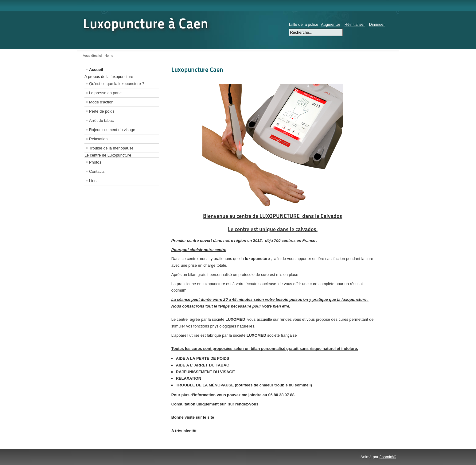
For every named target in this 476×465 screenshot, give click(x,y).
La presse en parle (105, 93)
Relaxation (98, 139)
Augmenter (331, 24)
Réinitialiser (355, 24)
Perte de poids (102, 111)
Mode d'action (101, 102)
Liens (94, 181)
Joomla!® (388, 457)
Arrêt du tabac (101, 120)
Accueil (96, 70)
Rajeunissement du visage (112, 130)
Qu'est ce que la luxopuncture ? (117, 84)
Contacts (97, 171)
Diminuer (377, 24)
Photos (95, 162)
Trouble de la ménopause (111, 148)
